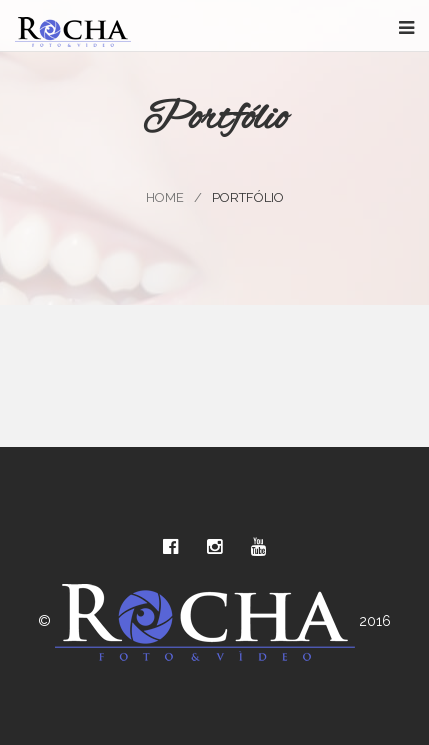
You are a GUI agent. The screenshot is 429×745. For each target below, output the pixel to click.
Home (165, 197)
